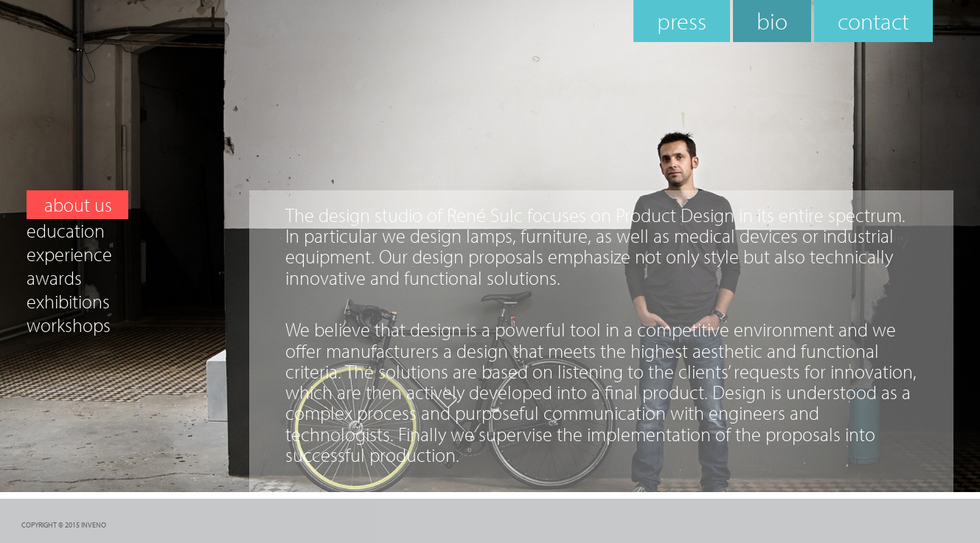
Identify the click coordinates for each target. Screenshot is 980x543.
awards (54, 278)
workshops (69, 325)
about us (78, 205)
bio (772, 21)
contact (873, 21)
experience (69, 255)
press (682, 21)
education (66, 231)
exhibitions (68, 302)
